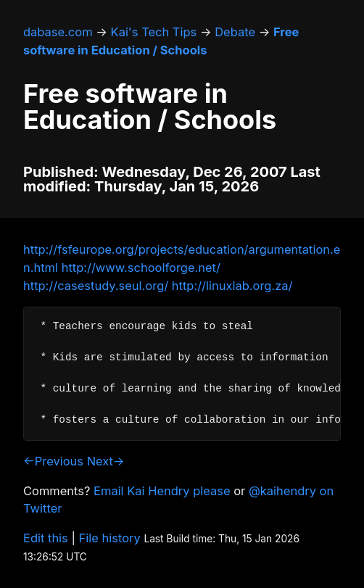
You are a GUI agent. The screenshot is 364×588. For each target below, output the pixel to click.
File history (110, 538)
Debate (235, 32)
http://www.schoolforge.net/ (141, 268)
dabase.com (58, 32)
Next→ (106, 461)
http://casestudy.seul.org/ (96, 286)
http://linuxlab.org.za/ (232, 286)
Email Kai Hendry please (162, 491)
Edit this (46, 538)
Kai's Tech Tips (154, 32)
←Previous (53, 461)
